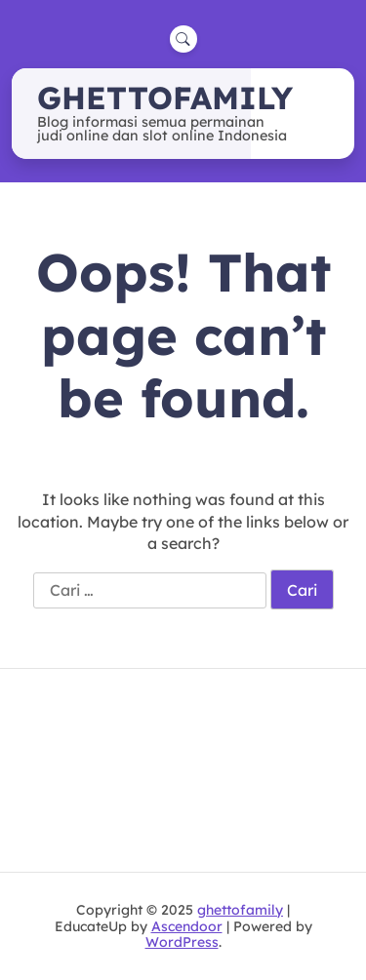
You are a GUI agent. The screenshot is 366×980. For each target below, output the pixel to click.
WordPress (182, 942)
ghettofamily (165, 98)
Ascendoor (187, 926)
